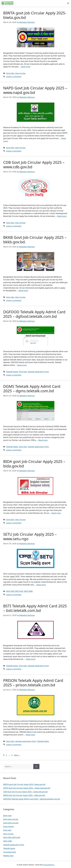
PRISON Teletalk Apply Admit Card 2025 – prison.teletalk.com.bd (33, 683)
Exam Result (8, 826)
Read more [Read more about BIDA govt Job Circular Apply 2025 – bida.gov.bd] (56, 513)
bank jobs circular (11, 819)
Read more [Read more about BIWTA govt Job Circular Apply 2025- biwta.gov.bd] (26, 67)
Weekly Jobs (8, 856)
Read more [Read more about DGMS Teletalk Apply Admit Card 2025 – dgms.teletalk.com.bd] (43, 440)
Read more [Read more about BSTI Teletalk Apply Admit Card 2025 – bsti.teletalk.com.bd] (31, 659)
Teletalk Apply (12, 372)
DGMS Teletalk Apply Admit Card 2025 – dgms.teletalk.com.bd (32, 389)
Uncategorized (10, 852)
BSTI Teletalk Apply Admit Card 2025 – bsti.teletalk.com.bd (35, 608)
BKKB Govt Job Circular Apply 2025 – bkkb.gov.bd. (35, 240)
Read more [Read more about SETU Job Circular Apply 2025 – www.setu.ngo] (41, 585)
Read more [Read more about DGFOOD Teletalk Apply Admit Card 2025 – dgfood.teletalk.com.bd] (22, 365)
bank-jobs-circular (11, 823)
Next (17, 755)
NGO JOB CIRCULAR (15, 591)
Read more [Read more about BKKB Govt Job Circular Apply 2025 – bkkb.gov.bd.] (23, 290)
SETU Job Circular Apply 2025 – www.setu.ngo (30, 536)
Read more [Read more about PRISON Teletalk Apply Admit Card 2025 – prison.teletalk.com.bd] (30, 735)
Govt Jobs (10, 73)
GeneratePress (49, 865)
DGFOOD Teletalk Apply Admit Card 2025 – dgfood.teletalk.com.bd (34, 314)
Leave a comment (14, 76)
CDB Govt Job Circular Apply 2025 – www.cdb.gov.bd (34, 165)
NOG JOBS (28, 591)
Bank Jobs (7, 816)
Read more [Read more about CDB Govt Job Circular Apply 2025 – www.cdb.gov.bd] (62, 216)
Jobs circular (20, 73)
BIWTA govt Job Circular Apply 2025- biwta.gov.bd (35, 15)
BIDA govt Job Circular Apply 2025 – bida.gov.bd (34, 464)
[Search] (36, 767)
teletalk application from (38, 372)
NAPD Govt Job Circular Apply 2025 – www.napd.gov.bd (35, 90)
